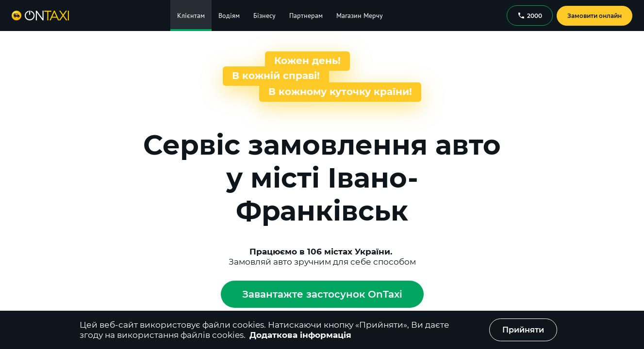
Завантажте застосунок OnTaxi (322, 294)
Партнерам (306, 16)
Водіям (229, 16)
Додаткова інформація (300, 335)
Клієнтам (191, 16)
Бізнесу (264, 16)
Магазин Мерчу (360, 16)
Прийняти (523, 330)
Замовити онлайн (594, 16)
